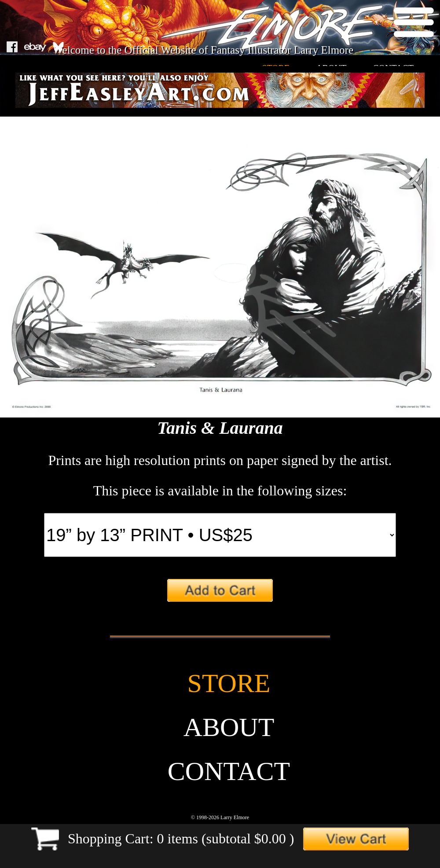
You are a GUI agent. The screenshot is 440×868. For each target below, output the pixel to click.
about (229, 727)
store (229, 683)
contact (229, 771)
